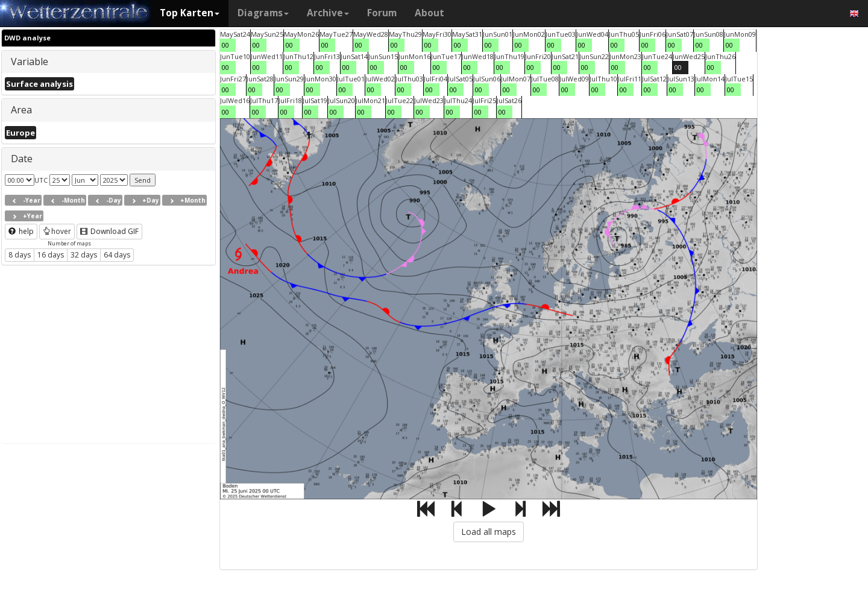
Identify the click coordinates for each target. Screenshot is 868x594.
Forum (382, 13)
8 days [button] (20, 255)
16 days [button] (51, 255)
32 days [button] (84, 255)
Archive (328, 13)
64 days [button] (117, 255)
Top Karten (190, 13)
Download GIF (109, 231)
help (21, 231)
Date (22, 159)
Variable (30, 62)
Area (21, 110)
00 (225, 45)
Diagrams (263, 13)
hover (57, 231)
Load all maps (489, 532)
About (429, 13)
